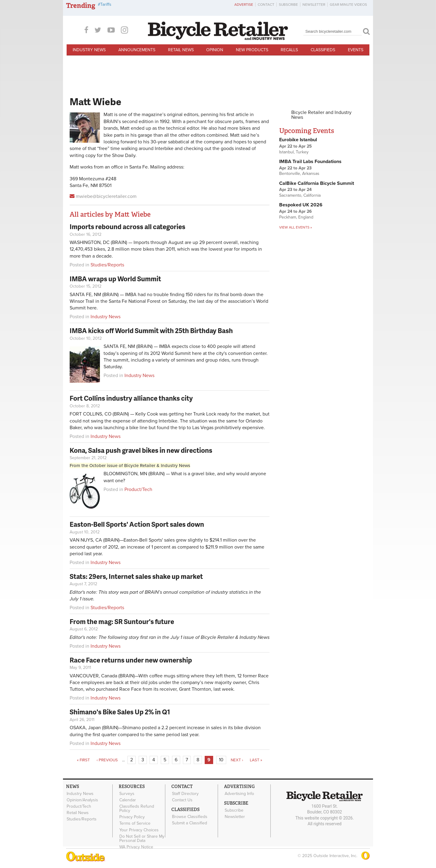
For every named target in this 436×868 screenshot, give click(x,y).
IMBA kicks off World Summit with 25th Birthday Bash (151, 331)
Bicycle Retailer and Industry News (321, 115)
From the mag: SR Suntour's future (122, 621)
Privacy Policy (132, 816)
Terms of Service (135, 823)
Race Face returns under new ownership (131, 660)
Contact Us (182, 800)
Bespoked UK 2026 (301, 205)
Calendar (127, 800)
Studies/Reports (107, 265)
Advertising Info (239, 793)
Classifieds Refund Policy (136, 808)
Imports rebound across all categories (127, 227)
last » (256, 760)
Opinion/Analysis (82, 800)
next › (237, 760)
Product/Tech (138, 489)
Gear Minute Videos (348, 5)
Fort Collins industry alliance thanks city (131, 398)
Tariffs (106, 4)
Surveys (127, 793)
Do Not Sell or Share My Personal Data (142, 838)
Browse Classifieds (189, 816)
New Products (252, 50)
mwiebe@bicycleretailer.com (106, 196)
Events (356, 50)
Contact (266, 5)
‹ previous (107, 760)
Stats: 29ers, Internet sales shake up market (136, 576)
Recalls (289, 50)
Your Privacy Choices (139, 829)
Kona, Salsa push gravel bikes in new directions (141, 450)
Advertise (244, 5)
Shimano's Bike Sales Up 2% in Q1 (120, 712)
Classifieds (323, 50)
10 (221, 760)
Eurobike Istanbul (298, 140)
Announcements (137, 50)
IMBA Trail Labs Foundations (310, 162)
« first (83, 760)
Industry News (89, 50)
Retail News (181, 50)
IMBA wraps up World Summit (115, 279)
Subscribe (288, 5)
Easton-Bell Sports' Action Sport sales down (137, 524)
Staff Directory (185, 793)
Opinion (215, 50)
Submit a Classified (189, 823)
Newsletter (314, 5)
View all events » (296, 227)
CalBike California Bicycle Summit (317, 183)
